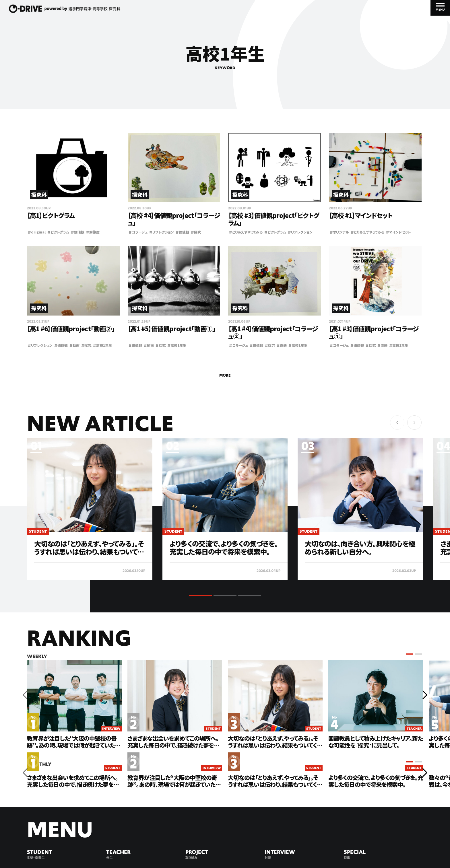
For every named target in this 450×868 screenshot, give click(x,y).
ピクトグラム (58, 232)
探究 (196, 232)
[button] (414, 423)
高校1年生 (102, 345)
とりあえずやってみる (246, 232)
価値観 (78, 232)
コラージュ (138, 232)
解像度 (93, 232)
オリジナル (339, 232)
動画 (74, 345)
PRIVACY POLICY (97, 849)
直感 (282, 345)
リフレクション (162, 232)
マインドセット (398, 232)
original (37, 232)
